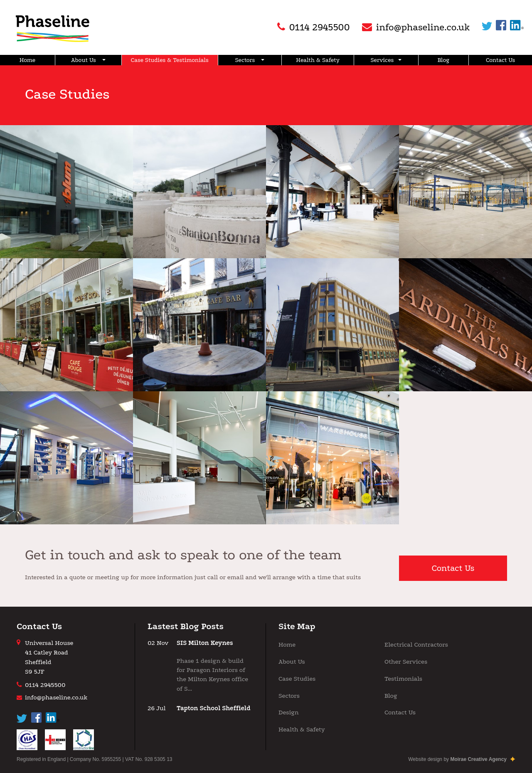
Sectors (250, 60)
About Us (88, 60)
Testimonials (403, 679)
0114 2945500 (45, 685)
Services (386, 60)
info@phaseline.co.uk (56, 697)
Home (28, 60)
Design (289, 712)
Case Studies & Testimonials (170, 60)
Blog (444, 60)
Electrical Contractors (416, 645)
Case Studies (297, 679)
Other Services (406, 662)
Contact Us (500, 60)
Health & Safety (318, 60)
